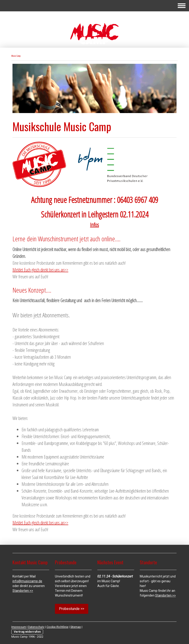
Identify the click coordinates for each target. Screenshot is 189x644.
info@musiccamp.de (27, 581)
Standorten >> (23, 591)
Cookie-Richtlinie (57, 627)
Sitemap (76, 627)
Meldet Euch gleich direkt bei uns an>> (40, 270)
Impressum (19, 627)
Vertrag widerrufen (27, 632)
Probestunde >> (72, 609)
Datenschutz (36, 627)
